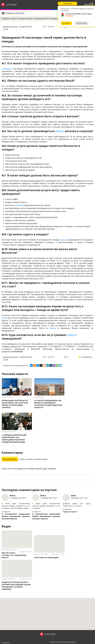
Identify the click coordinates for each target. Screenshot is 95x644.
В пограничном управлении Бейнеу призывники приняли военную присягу (16, 516)
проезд (53, 328)
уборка (60, 131)
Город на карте (70, 512)
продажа (18, 205)
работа (72, 335)
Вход (87, 5)
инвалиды (7, 69)
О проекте (6, 643)
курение (64, 240)
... (17, 405)
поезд (5, 318)
